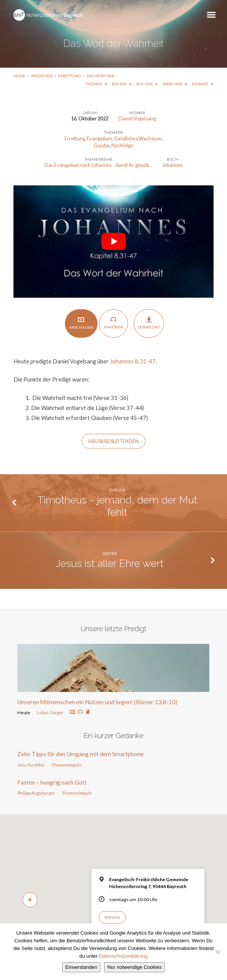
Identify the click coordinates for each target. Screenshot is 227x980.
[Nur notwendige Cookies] (217, 952)
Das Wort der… (102, 76)
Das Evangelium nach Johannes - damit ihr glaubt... (98, 165)
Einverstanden (81, 967)
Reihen (122, 84)
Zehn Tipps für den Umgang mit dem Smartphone (80, 754)
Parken (112, 917)
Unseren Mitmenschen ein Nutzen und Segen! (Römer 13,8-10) (97, 702)
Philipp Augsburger (36, 793)
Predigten (42, 76)
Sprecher (175, 84)
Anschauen (81, 323)
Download (149, 323)
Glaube (102, 145)
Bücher (147, 84)
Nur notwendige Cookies (134, 967)
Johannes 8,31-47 (133, 361)
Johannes (172, 165)
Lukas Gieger (50, 712)
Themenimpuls (66, 765)
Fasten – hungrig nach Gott (52, 782)
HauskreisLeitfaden (113, 441)
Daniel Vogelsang (137, 118)
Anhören (113, 323)
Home (19, 76)
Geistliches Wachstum (138, 138)
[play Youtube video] (113, 242)
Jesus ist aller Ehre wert (110, 563)
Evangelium (99, 138)
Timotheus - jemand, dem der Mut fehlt (117, 506)
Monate (203, 84)
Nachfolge (122, 145)
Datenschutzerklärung (123, 956)
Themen (97, 84)
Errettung (70, 76)
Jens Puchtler (31, 765)
